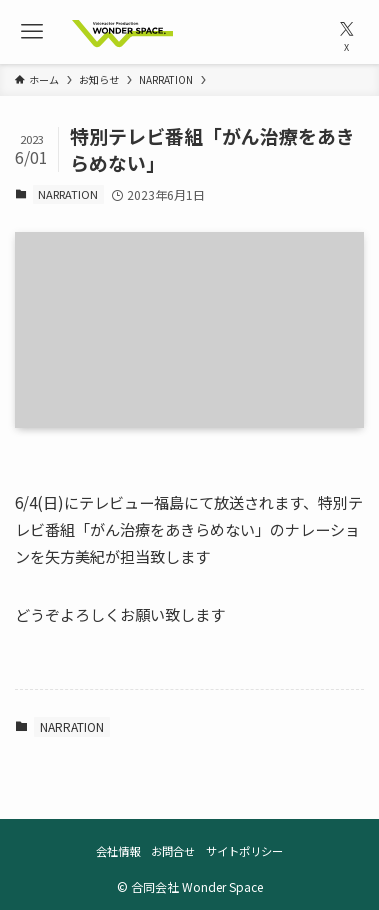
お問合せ (173, 851)
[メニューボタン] (32, 32)
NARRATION (68, 194)
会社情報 (118, 851)
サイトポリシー (244, 851)
